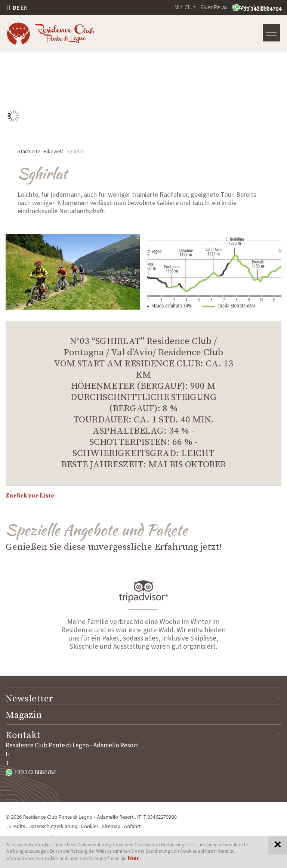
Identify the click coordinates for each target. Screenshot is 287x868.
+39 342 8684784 (257, 8)
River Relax (214, 7)
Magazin (143, 715)
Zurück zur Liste (30, 496)
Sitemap (111, 827)
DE (16, 7)
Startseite (29, 151)
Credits (17, 827)
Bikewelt (53, 151)
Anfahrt (132, 827)
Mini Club (185, 7)
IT (9, 7)
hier (134, 858)
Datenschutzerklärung (53, 827)
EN (24, 7)
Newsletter (143, 699)
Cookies (90, 827)
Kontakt (143, 735)
